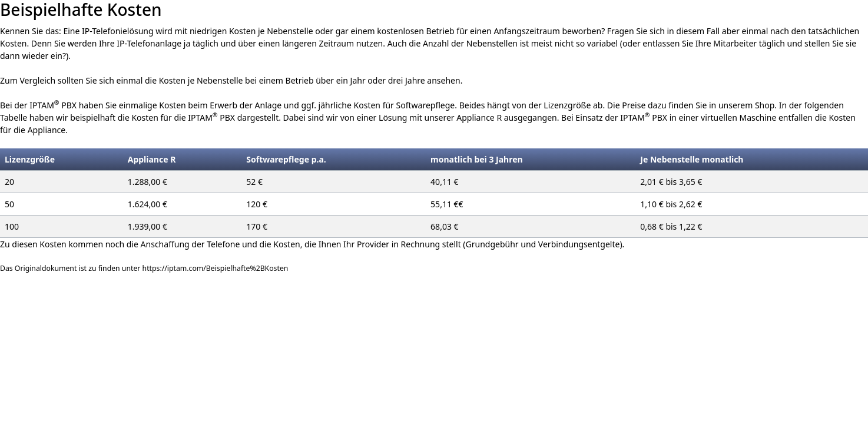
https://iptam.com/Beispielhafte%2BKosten (216, 268)
